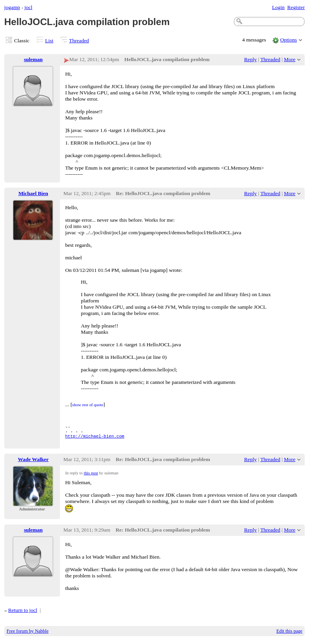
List (49, 41)
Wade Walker (34, 463)
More (290, 59)
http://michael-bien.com (95, 439)
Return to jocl (23, 614)
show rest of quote (88, 405)
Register (296, 7)
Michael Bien (33, 193)
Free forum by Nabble (28, 635)
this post (91, 476)
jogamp (12, 7)
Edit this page (289, 635)
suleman (33, 59)
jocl (28, 7)
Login (278, 7)
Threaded (79, 41)
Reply (251, 59)
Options (289, 40)
